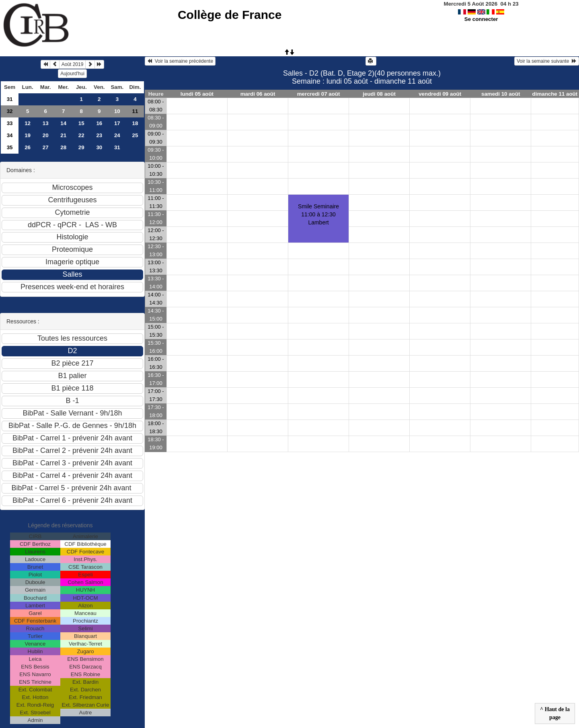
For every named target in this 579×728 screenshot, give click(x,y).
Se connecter (481, 19)
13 (46, 123)
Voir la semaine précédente (180, 61)
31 (10, 99)
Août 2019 (73, 64)
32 (10, 111)
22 (81, 135)
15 (81, 123)
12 (28, 123)
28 (63, 147)
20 (46, 135)
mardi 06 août (258, 94)
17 (117, 123)
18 (135, 123)
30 (99, 147)
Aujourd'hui (72, 74)
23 (99, 135)
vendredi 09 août (440, 94)
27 (46, 147)
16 (99, 123)
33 (10, 123)
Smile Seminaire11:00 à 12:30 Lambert (318, 214)
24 (117, 135)
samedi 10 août (501, 94)
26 (28, 147)
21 (63, 135)
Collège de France (230, 15)
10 (117, 111)
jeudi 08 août (379, 94)
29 (81, 147)
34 (10, 135)
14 (63, 123)
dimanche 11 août (555, 94)
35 (10, 147)
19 (28, 135)
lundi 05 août (197, 94)
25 (135, 135)
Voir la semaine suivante (547, 61)
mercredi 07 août (319, 94)
